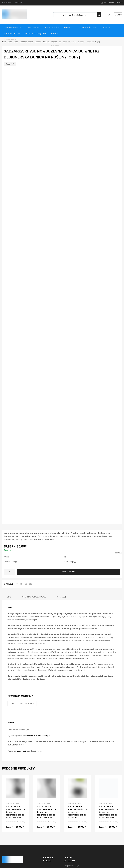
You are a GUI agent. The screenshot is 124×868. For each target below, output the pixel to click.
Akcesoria (70, 27)
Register (119, 3)
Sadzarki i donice (12, 34)
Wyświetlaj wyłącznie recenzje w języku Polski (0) (29, 685)
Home (4, 42)
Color (7, 506)
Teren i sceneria (12, 27)
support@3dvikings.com (17, 826)
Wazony (108, 27)
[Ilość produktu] (9, 521)
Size (66, 506)
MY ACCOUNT (6, 3)
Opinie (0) (61, 546)
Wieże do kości (53, 27)
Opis (9, 546)
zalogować (21, 700)
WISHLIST (19, 3)
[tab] (9, 546)
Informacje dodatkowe (34, 546)
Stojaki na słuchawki (89, 27)
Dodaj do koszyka (69, 521)
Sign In (112, 3)
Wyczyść (118, 502)
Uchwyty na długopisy (36, 34)
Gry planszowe (33, 27)
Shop (10, 42)
